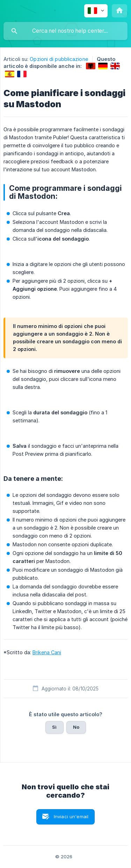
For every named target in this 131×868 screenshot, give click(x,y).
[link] (91, 66)
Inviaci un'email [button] (71, 816)
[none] (96, 11)
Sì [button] (54, 727)
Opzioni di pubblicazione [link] (59, 59)
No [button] (76, 727)
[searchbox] (65, 31)
